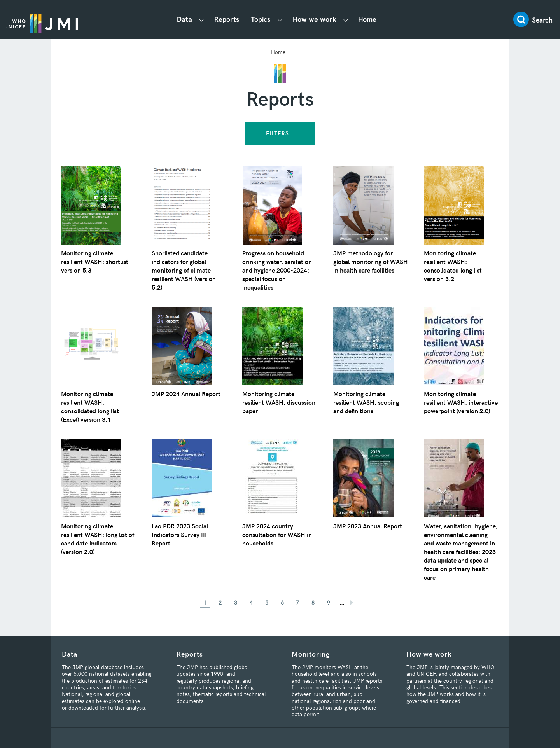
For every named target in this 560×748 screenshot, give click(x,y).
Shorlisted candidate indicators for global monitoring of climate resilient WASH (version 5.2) (186, 270)
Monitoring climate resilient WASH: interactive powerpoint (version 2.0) (457, 406)
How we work (318, 19)
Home (370, 19)
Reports (230, 19)
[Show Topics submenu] (283, 20)
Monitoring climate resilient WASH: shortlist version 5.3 (97, 261)
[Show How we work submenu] (349, 20)
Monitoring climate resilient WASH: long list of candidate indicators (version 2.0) (96, 538)
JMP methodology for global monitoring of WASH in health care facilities (365, 266)
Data (188, 19)
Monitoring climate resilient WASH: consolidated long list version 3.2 (455, 266)
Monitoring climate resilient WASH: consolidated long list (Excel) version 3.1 (92, 406)
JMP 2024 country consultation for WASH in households (279, 534)
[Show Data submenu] (205, 20)
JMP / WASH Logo (48, 19)
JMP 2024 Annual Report (189, 393)
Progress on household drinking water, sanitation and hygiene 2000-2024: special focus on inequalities (280, 270)
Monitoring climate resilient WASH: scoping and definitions (368, 402)
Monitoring (311, 654)
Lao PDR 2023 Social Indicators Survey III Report (182, 534)
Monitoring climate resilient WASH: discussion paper (270, 402)
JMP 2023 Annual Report (371, 526)
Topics (264, 19)
